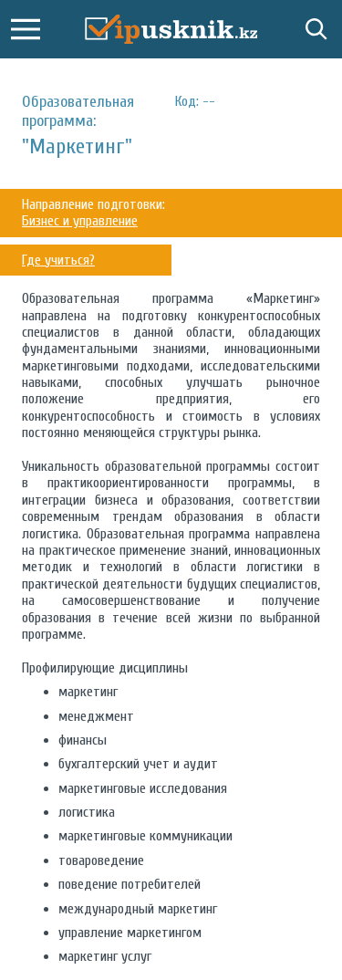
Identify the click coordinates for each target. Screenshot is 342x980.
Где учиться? (58, 260)
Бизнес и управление (80, 221)
